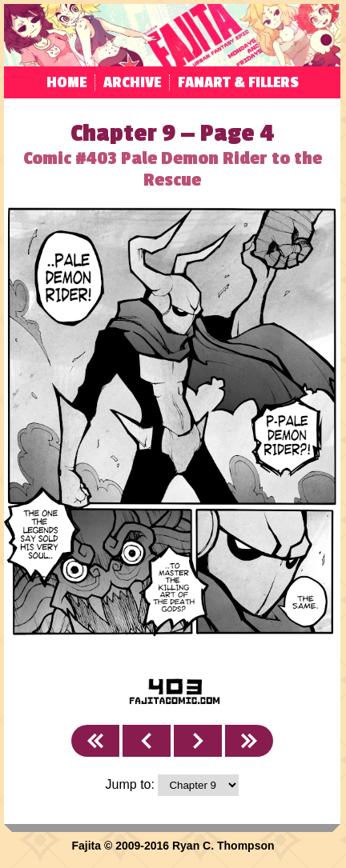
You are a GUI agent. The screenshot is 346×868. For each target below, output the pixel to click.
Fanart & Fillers (238, 82)
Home (66, 82)
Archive (132, 82)
